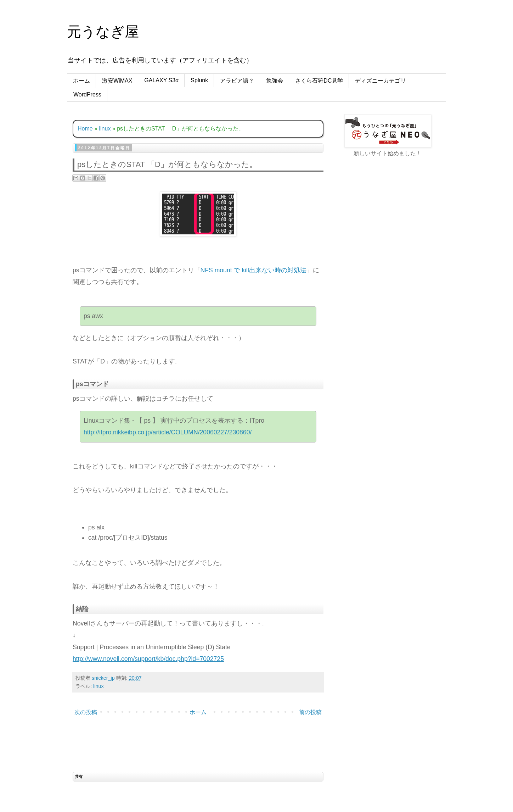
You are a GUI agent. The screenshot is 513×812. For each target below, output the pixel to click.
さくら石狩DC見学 (319, 81)
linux (105, 129)
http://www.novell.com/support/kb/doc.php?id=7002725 (148, 659)
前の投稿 (310, 712)
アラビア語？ (237, 81)
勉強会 (275, 81)
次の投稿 (86, 712)
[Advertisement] (388, 274)
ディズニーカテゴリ (380, 81)
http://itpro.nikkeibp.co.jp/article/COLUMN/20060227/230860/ (168, 432)
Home (85, 129)
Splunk (199, 80)
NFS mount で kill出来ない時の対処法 (253, 270)
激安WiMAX (117, 81)
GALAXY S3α (161, 80)
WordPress (87, 94)
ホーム (81, 81)
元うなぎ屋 (103, 32)
